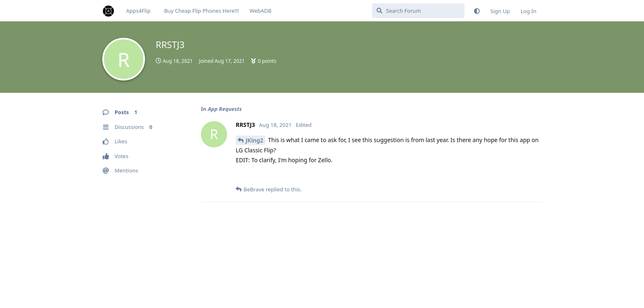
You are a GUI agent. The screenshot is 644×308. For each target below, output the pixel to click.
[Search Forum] (418, 11)
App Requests (225, 109)
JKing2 (254, 140)
